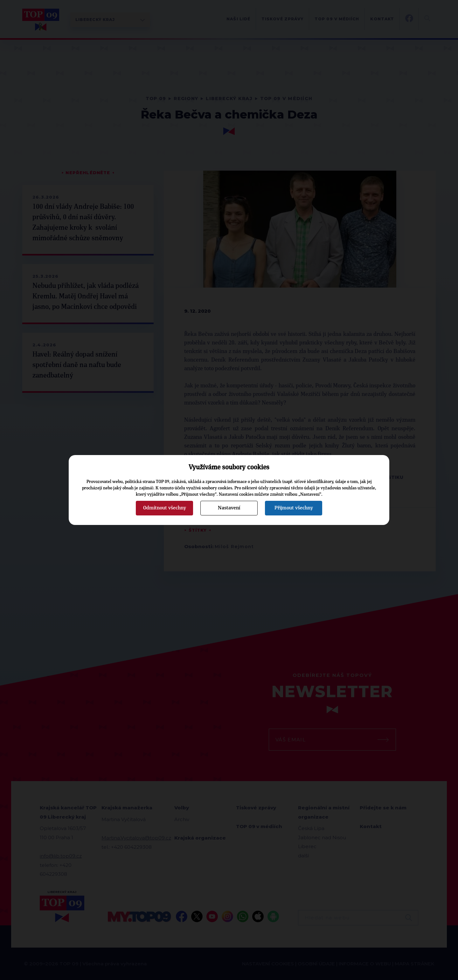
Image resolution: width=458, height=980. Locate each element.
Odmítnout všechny (165, 508)
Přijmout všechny (294, 508)
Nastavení (229, 508)
